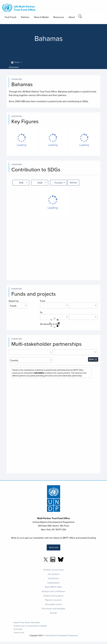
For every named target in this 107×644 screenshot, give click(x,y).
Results (54, 613)
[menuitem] (16, 62)
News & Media (41, 17)
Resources (59, 17)
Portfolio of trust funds (54, 570)
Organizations (54, 583)
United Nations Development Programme (61, 635)
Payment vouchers (53, 600)
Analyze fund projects (53, 596)
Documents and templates (54, 609)
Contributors (53, 578)
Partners (25, 17)
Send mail (54, 547)
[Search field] (80, 17)
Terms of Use (19, 633)
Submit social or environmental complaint (30, 626)
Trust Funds (10, 17)
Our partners (54, 574)
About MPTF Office (53, 587)
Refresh (73, 182)
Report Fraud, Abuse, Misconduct (27, 622)
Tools (15, 62)
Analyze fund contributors (54, 591)
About (72, 17)
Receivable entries (53, 604)
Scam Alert (18, 629)
